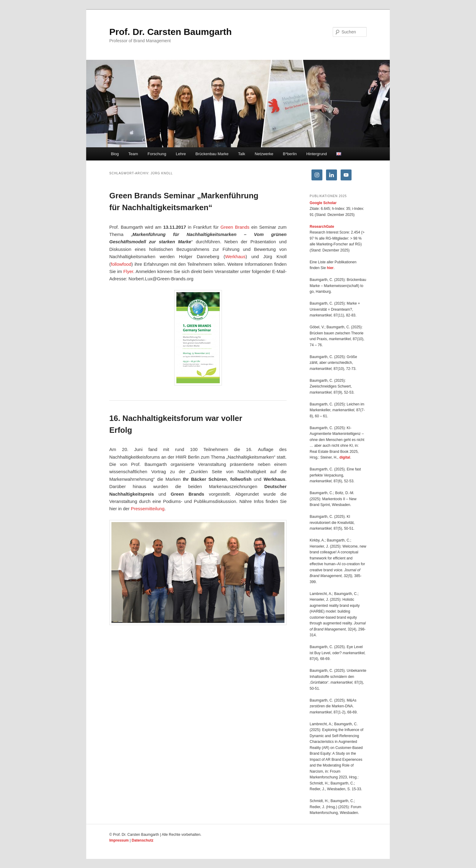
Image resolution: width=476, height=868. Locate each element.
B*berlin (290, 154)
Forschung (157, 154)
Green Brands (235, 227)
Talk (241, 154)
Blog (115, 154)
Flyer (128, 271)
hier (330, 268)
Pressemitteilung (148, 509)
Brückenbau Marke (212, 154)
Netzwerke (264, 154)
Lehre (181, 154)
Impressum (119, 840)
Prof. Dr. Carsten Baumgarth (170, 32)
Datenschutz (143, 840)
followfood (121, 264)
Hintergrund (317, 154)
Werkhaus (235, 256)
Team (133, 154)
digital (345, 457)
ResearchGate (322, 227)
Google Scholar (323, 203)
